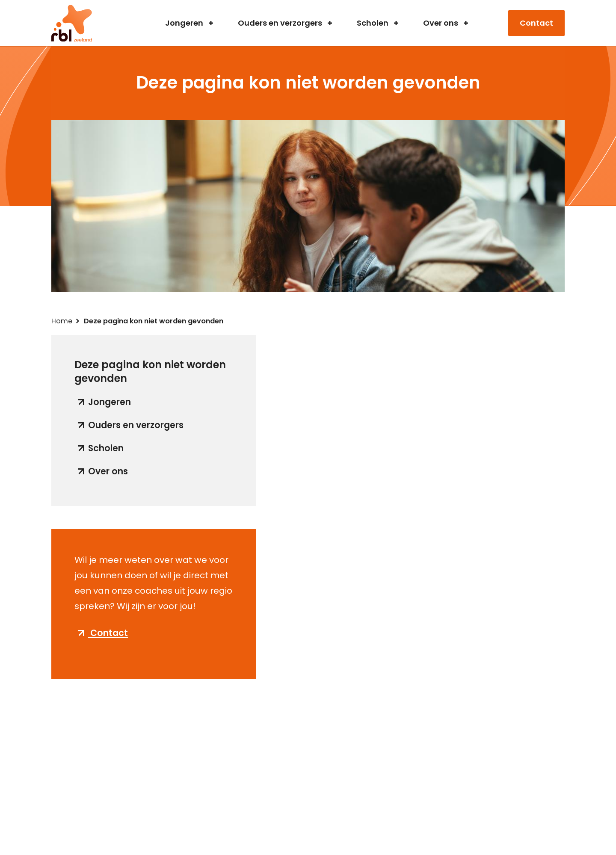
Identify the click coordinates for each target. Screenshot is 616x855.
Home (62, 321)
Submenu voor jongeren (211, 23)
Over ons (441, 23)
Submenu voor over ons (466, 23)
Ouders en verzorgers (280, 23)
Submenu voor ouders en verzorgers (330, 23)
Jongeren (184, 23)
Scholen (373, 23)
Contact (536, 23)
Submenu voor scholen (396, 23)
